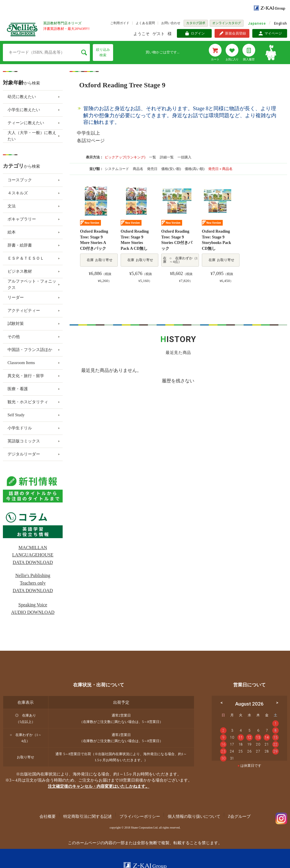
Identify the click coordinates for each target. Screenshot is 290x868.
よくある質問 (145, 23)
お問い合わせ (171, 23)
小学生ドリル (20, 428)
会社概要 (48, 817)
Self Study (16, 415)
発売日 (153, 169)
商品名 (138, 169)
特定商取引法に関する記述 (88, 817)
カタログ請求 (196, 23)
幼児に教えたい (22, 97)
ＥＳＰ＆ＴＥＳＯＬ (26, 258)
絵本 (12, 232)
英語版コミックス (24, 441)
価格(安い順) (172, 169)
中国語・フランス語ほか (30, 350)
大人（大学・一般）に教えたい (32, 136)
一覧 (153, 157)
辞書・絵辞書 (20, 245)
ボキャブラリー (22, 219)
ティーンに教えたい (26, 123)
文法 (12, 206)
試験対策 (16, 324)
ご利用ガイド (120, 23)
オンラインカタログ (227, 23)
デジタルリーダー (24, 454)
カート (215, 59)
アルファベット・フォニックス (32, 284)
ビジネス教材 (20, 271)
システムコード (117, 169)
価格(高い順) (195, 169)
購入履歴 (249, 59)
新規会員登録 (235, 33)
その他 (14, 337)
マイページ (273, 33)
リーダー (16, 298)
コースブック (20, 180)
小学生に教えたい (24, 110)
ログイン (198, 33)
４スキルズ (18, 193)
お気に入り (232, 59)
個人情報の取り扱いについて (194, 817)
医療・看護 (18, 389)
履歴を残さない (178, 381)
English (281, 23)
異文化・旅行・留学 (26, 376)
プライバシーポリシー (140, 817)
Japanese (257, 23)
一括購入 (184, 157)
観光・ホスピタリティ (28, 402)
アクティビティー (24, 311)
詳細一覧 (167, 157)
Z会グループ (239, 817)
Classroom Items (21, 363)
